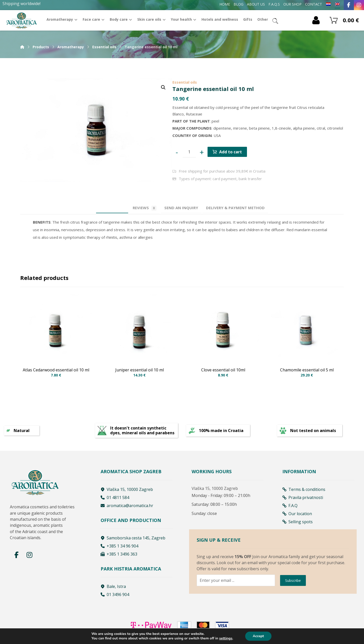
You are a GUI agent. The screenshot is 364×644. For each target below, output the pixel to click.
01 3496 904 (115, 597)
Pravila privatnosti (303, 499)
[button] (163, 87)
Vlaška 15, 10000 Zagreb (127, 491)
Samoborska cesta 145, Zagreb (133, 540)
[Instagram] (359, 5)
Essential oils (185, 82)
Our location (297, 515)
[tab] (184, 208)
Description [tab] (104, 208)
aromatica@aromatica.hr (127, 507)
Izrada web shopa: (311, 640)
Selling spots (298, 523)
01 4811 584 (115, 499)
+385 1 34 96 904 (119, 548)
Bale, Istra (113, 588)
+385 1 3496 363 (119, 556)
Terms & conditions (304, 491)
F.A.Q (290, 507)
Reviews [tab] (142, 208)
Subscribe (293, 596)
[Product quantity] (189, 152)
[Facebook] (349, 5)
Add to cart (231, 152)
